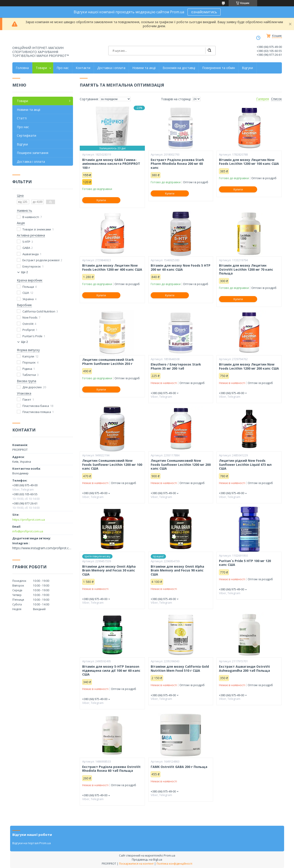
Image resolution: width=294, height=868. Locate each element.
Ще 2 (25, 272)
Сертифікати (27, 135)
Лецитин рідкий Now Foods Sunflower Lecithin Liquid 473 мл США (245, 465)
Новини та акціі (144, 68)
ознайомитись (204, 12)
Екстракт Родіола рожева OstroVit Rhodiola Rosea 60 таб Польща (111, 769)
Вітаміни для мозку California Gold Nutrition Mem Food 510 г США (180, 668)
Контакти (83, 68)
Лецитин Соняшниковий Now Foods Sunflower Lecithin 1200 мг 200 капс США (181, 465)
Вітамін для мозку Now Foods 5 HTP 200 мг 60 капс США (181, 267)
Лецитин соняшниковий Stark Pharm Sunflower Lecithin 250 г (108, 362)
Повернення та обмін (219, 68)
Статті (22, 118)
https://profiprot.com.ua (29, 520)
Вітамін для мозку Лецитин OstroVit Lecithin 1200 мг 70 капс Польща (246, 269)
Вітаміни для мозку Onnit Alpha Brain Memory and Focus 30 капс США (109, 570)
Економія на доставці (179, 68)
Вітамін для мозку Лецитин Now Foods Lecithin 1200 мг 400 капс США (112, 267)
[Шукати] (209, 51)
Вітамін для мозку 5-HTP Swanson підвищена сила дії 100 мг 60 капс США (111, 671)
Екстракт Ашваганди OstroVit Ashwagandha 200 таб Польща (244, 668)
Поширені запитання (33, 153)
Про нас (63, 68)
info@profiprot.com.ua (28, 531)
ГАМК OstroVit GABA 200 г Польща (179, 767)
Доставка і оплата (111, 68)
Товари (41, 68)
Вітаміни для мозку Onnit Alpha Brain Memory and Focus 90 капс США (177, 570)
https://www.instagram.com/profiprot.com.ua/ (43, 548)
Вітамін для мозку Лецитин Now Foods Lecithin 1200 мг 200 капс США (249, 366)
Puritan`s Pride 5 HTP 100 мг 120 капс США (245, 563)
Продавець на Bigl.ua (147, 859)
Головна (22, 68)
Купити (101, 200)
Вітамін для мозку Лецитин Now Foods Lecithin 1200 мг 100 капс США (249, 162)
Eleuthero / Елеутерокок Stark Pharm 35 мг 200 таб (176, 366)
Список (276, 99)
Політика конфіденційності (174, 864)
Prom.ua (169, 855)
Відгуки (247, 68)
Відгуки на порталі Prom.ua (32, 843)
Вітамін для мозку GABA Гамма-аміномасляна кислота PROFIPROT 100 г (111, 164)
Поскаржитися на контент (136, 864)
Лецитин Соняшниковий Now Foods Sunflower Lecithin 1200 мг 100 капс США (112, 465)
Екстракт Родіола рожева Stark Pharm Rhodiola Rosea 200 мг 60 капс (177, 164)
